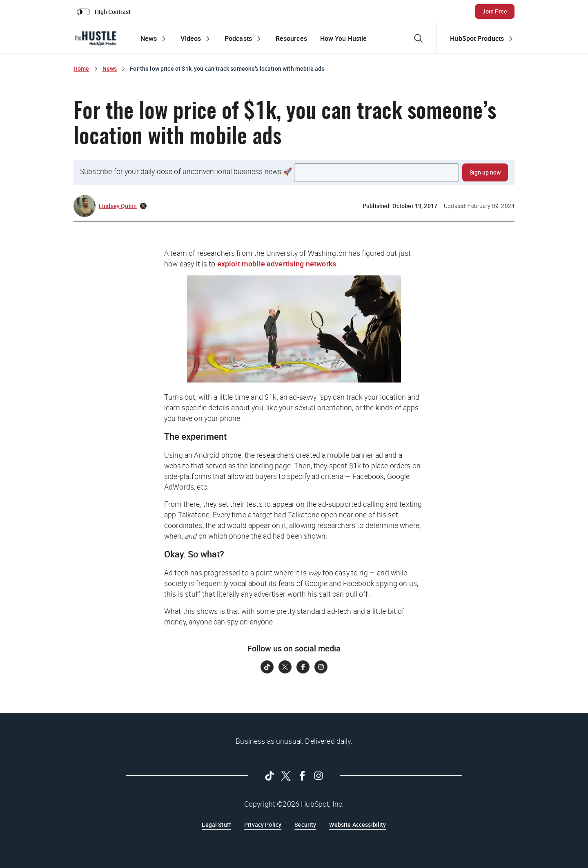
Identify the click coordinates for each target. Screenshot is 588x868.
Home (81, 68)
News (110, 68)
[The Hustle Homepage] (96, 38)
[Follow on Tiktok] (267, 667)
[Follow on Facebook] (303, 667)
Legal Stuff (216, 824)
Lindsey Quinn (118, 206)
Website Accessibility (357, 824)
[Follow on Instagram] (321, 667)
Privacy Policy (263, 824)
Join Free (495, 11)
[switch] (105, 11)
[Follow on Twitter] (285, 667)
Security (305, 824)
